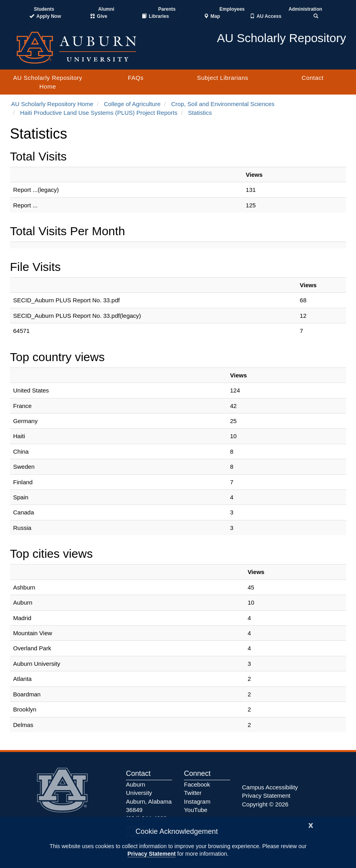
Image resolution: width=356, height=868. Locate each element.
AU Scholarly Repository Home (48, 82)
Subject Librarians (223, 78)
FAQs (136, 78)
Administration (305, 9)
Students (44, 9)
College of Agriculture (132, 104)
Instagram (197, 801)
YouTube (196, 810)
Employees (232, 9)
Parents (167, 9)
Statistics (200, 113)
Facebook (197, 784)
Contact (312, 78)
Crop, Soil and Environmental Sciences (223, 104)
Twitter (193, 793)
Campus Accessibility (270, 787)
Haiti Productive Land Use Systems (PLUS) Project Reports (99, 113)
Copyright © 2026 (265, 804)
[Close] (311, 825)
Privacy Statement (152, 854)
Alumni (106, 9)
